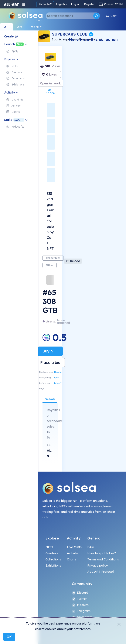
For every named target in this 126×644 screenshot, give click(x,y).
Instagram (82, 617)
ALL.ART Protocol (100, 572)
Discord (80, 593)
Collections (53, 559)
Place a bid (50, 363)
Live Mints (74, 547)
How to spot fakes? (58, 378)
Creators (52, 553)
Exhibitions (53, 566)
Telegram (81, 611)
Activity (72, 553)
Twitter (79, 599)
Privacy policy (98, 566)
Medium (80, 605)
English (60, 4)
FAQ (90, 547)
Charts (72, 559)
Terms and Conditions (103, 559)
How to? (45, 4)
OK (9, 637)
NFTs (49, 547)
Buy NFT (50, 351)
